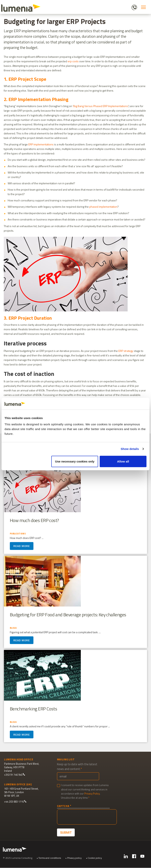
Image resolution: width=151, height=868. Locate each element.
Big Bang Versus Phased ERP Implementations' (101, 106)
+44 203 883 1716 (15, 802)
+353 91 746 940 (15, 775)
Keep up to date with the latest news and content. (77, 767)
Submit (66, 833)
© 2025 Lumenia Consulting (18, 858)
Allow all (123, 461)
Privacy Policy (92, 794)
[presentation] (87, 817)
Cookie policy (95, 858)
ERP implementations (41, 144)
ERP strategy (126, 351)
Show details (130, 449)
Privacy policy (74, 858)
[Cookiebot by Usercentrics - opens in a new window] (129, 404)
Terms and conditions (50, 858)
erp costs (73, 61)
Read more (22, 548)
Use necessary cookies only (75, 461)
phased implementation (103, 207)
